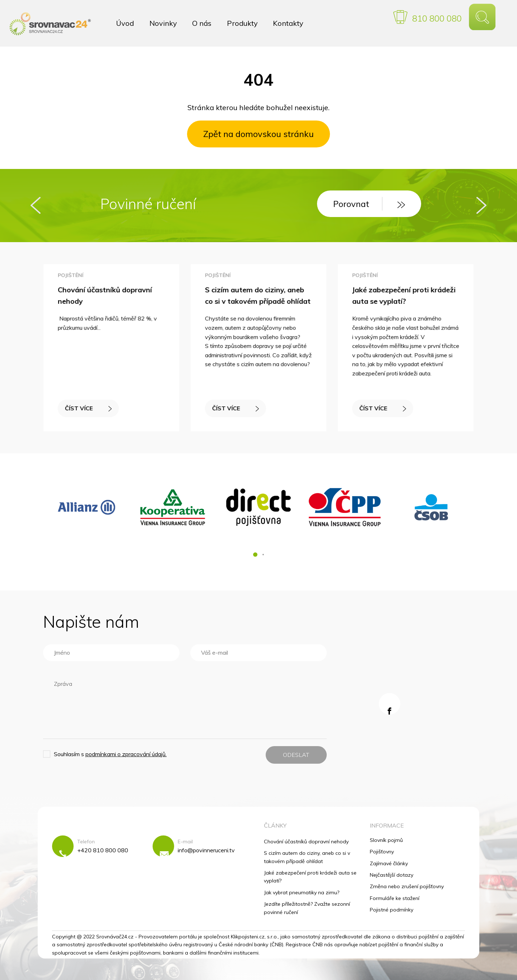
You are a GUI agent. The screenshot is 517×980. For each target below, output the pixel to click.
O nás (202, 23)
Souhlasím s (110, 754)
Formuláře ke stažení (395, 898)
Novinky (163, 23)
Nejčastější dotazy (392, 875)
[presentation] (36, 205)
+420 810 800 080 (103, 850)
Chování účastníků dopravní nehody (306, 842)
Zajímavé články (389, 863)
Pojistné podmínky (392, 910)
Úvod (125, 23)
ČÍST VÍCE (89, 407)
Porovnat (369, 204)
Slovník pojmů (386, 840)
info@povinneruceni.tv (206, 850)
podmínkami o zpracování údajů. (126, 754)
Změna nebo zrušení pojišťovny (407, 886)
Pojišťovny (382, 852)
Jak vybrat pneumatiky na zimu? (302, 892)
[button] (255, 555)
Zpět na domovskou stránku (258, 134)
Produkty (242, 23)
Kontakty (288, 23)
